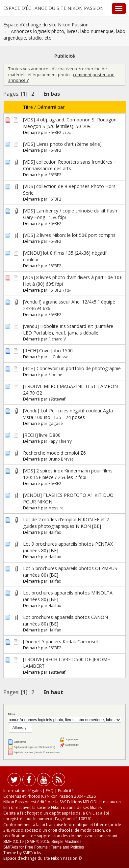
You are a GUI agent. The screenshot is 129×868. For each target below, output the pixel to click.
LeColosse (58, 357)
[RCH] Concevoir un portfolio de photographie (72, 368)
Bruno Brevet (61, 459)
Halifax (55, 532)
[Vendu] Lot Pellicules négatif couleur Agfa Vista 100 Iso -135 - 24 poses (68, 414)
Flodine (55, 374)
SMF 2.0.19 (13, 842)
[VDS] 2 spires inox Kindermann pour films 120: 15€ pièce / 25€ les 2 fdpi (68, 474)
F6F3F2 (55, 132)
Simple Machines (66, 842)
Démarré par (51, 107)
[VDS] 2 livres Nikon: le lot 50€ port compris (69, 235)
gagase (56, 423)
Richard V (57, 339)
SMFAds (11, 847)
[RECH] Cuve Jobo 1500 (48, 351)
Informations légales (22, 791)
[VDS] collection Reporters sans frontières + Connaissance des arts (70, 165)
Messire (56, 508)
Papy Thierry (60, 441)
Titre (28, 107)
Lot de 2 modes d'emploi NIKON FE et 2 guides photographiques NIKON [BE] (66, 523)
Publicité (66, 791)
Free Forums (36, 847)
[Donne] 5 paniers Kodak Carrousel (60, 642)
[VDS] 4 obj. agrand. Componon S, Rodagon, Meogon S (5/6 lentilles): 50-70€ (70, 123)
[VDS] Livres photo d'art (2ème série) (62, 144)
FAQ (50, 791)
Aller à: (12, 714)
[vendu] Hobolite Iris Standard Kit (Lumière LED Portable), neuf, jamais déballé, (68, 329)
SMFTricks (32, 853)
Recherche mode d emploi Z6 (54, 453)
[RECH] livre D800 (42, 435)
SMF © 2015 (38, 842)
